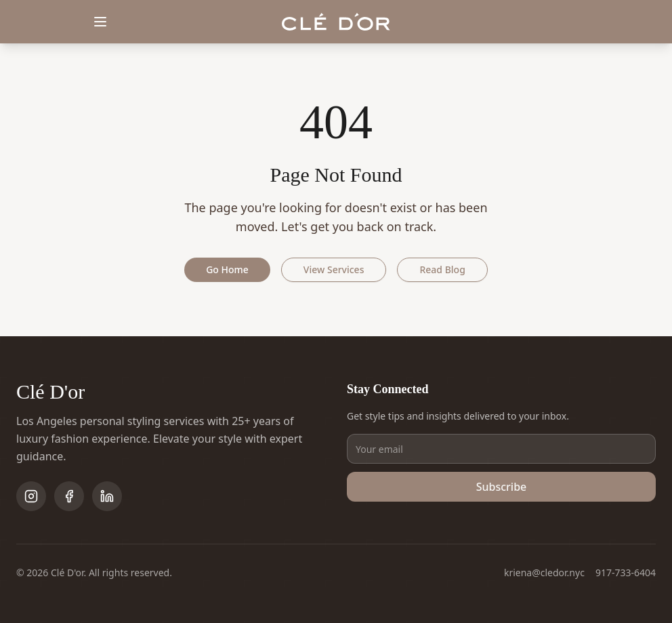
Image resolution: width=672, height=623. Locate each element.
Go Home (227, 269)
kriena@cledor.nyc (544, 572)
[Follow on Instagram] (31, 496)
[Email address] (501, 449)
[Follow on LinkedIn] (107, 496)
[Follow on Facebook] (69, 496)
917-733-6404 (626, 572)
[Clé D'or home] (336, 22)
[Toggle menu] (100, 22)
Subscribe (502, 487)
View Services (334, 269)
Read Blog (442, 269)
